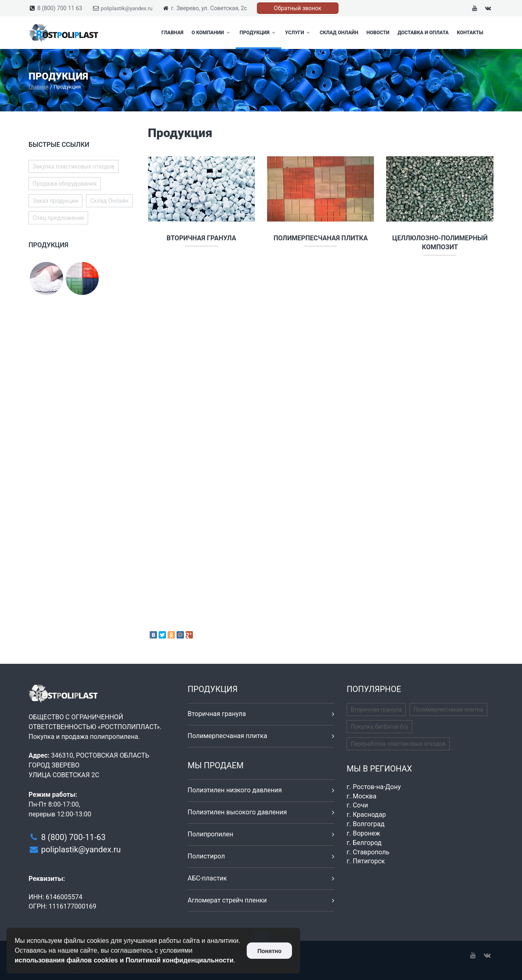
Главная (173, 33)
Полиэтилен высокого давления (237, 812)
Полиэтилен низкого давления (235, 790)
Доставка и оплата (423, 33)
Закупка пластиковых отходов (74, 166)
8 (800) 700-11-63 (73, 837)
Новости (378, 33)
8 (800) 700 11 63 (60, 8)
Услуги (298, 33)
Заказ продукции (55, 201)
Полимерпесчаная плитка (321, 238)
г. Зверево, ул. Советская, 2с (209, 8)
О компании (212, 33)
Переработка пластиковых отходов (398, 744)
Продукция (259, 33)
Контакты (470, 33)
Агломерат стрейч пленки (227, 900)
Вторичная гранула (201, 238)
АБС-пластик (207, 878)
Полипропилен (210, 834)
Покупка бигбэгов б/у (379, 727)
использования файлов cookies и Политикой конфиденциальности (124, 960)
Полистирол (206, 856)
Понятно (269, 951)
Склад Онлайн (339, 33)
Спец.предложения (58, 218)
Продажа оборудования (65, 184)
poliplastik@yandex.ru (127, 8)
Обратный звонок (298, 8)
